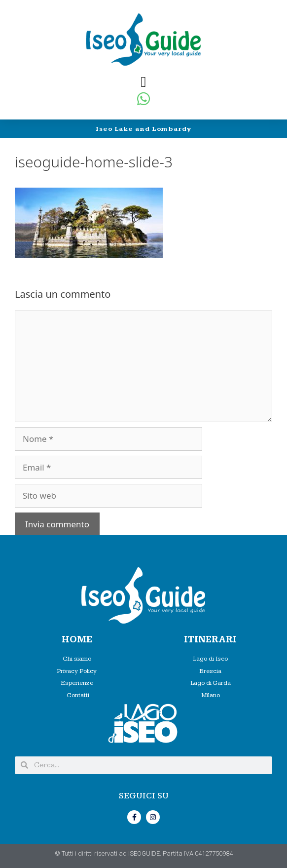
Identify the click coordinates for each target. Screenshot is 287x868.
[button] (143, 82)
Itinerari (210, 640)
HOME (77, 640)
